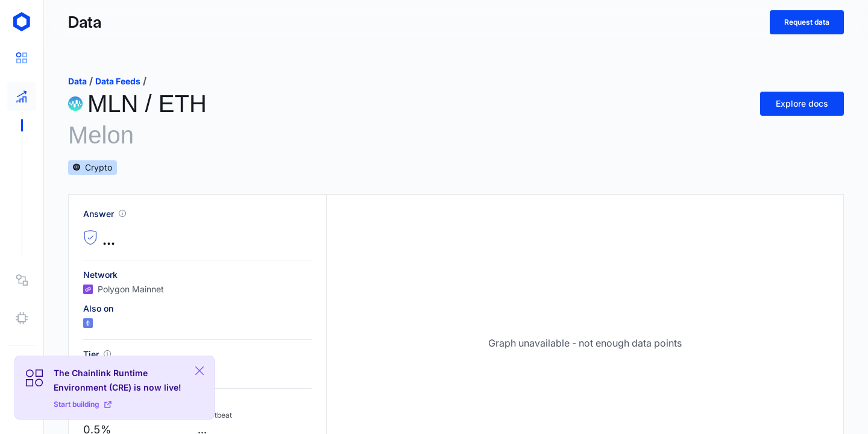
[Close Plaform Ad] (200, 371)
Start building (83, 404)
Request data (807, 22)
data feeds (118, 81)
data (77, 81)
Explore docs (802, 103)
